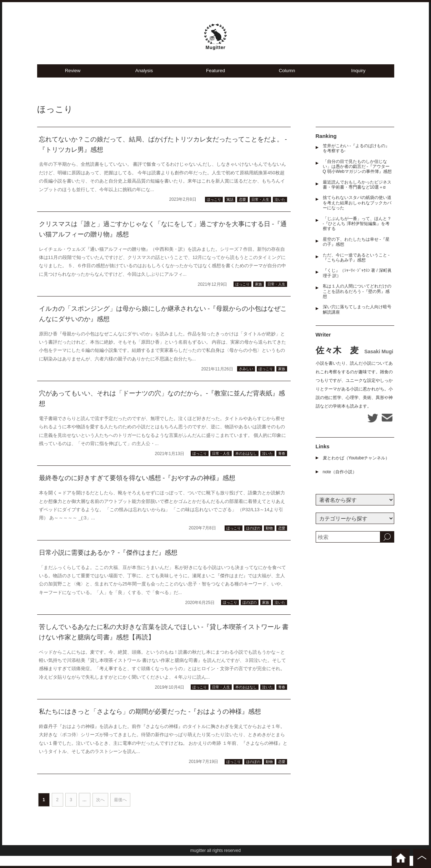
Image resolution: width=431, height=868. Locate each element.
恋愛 (242, 212)
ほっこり (214, 212)
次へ (100, 812)
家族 (259, 296)
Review (73, 82)
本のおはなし (246, 466)
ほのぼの (253, 540)
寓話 (230, 212)
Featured (215, 82)
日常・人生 (260, 212)
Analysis (144, 82)
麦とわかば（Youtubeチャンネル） (356, 465)
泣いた (280, 212)
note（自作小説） (340, 479)
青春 (282, 466)
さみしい (246, 381)
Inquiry (358, 82)
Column (287, 82)
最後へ (120, 812)
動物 (269, 540)
